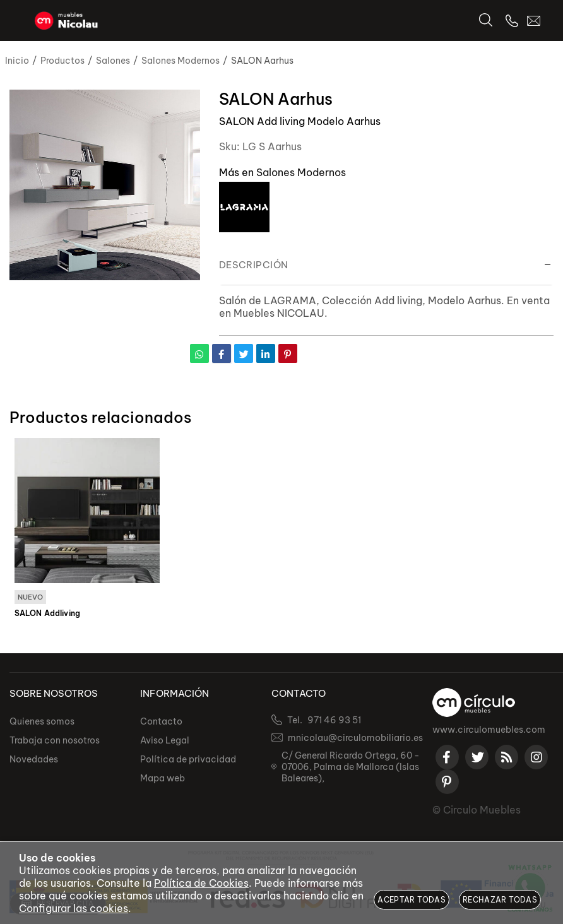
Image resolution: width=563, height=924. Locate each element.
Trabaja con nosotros (55, 740)
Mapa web (163, 778)
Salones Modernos (301, 172)
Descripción (254, 265)
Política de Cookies (201, 883)
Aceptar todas (412, 900)
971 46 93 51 (334, 720)
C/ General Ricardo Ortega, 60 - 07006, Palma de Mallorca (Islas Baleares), (351, 767)
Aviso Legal (165, 740)
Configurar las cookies (74, 908)
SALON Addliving (48, 613)
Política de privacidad (188, 759)
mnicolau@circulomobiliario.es (355, 738)
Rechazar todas (500, 900)
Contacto (161, 721)
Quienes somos (42, 721)
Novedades (34, 759)
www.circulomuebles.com (489, 730)
